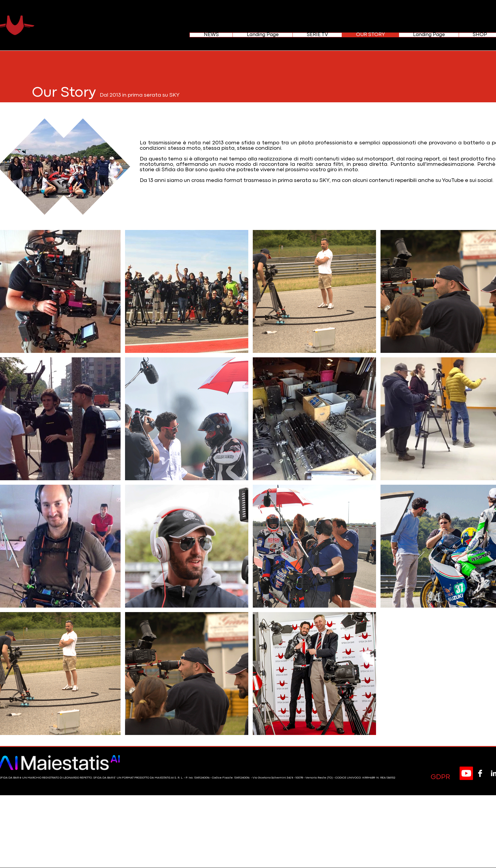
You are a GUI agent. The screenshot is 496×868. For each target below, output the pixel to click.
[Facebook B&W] (480, 773)
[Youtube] (466, 773)
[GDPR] (440, 777)
